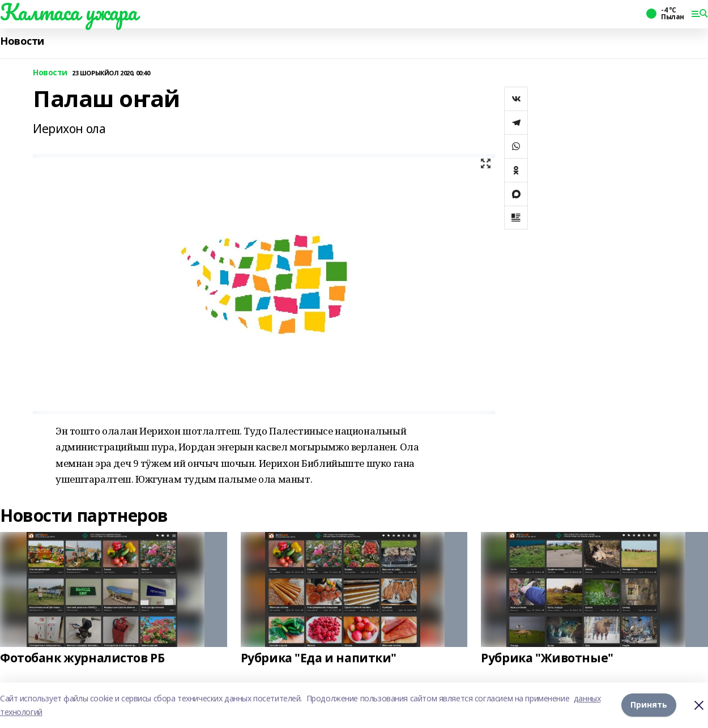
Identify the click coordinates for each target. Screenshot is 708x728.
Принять (649, 705)
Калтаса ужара (69, 12)
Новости (22, 41)
